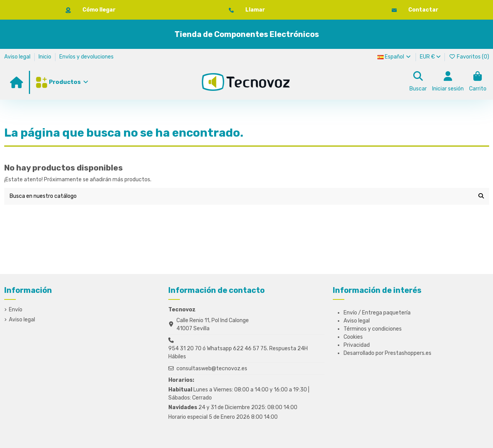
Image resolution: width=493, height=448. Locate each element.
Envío (16, 310)
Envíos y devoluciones (86, 57)
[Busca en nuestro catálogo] (481, 196)
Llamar (255, 10)
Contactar (423, 10)
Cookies (353, 337)
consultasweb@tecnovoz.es (212, 369)
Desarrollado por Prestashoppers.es (387, 353)
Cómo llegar (99, 10)
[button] (61, 82)
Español (395, 57)
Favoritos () (469, 57)
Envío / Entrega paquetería (377, 313)
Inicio (45, 57)
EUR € (430, 57)
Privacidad (357, 345)
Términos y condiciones (373, 329)
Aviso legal (18, 57)
